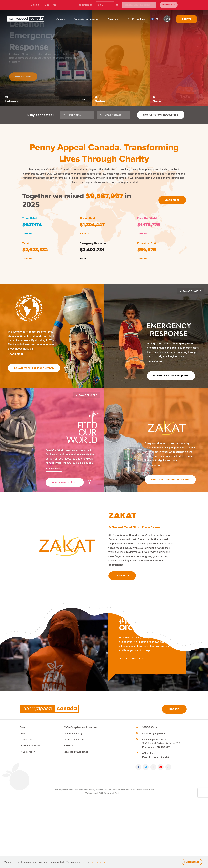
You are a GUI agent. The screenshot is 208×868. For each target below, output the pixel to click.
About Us (113, 19)
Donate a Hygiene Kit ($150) (171, 376)
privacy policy (98, 862)
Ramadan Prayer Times (76, 804)
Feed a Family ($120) (65, 482)
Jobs (23, 786)
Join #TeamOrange (132, 711)
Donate (186, 19)
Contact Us (26, 792)
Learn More (172, 200)
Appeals (61, 19)
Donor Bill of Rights (30, 798)
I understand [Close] (192, 862)
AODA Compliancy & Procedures (81, 779)
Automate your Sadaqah (87, 19)
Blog (22, 779)
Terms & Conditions (74, 792)
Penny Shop (136, 19)
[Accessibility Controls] (167, 19)
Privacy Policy (27, 804)
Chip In (27, 234)
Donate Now (26, 73)
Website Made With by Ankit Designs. (104, 845)
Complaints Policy (73, 786)
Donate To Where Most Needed (34, 368)
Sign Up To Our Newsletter (161, 115)
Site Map (68, 798)
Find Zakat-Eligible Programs (170, 480)
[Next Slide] (107, 100)
